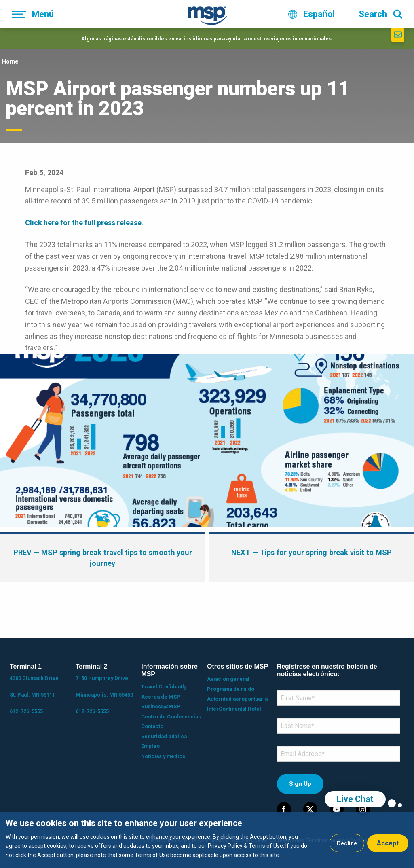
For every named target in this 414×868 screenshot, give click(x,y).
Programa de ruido (231, 689)
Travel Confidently (164, 687)
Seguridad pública (164, 736)
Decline (347, 843)
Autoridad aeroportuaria (237, 699)
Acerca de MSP (161, 697)
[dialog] (207, 840)
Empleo (150, 746)
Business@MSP (161, 706)
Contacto (152, 726)
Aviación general (228, 679)
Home (10, 61)
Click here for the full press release (83, 223)
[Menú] (33, 14)
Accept (388, 843)
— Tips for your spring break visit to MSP (312, 552)
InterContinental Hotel (234, 709)
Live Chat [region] (355, 799)
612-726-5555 (26, 711)
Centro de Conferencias (171, 717)
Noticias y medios (163, 756)
